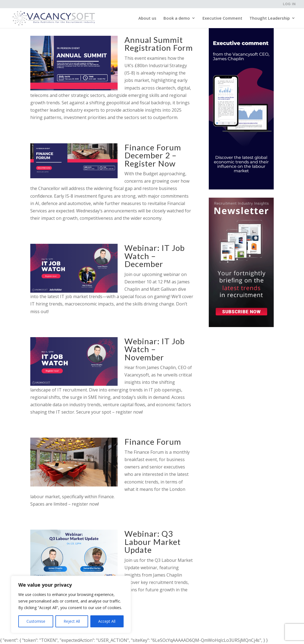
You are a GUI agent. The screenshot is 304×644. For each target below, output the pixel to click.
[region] (71, 604)
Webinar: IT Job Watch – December (155, 256)
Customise (36, 621)
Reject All (72, 621)
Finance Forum (153, 442)
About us (147, 19)
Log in (289, 4)
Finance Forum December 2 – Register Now (153, 155)
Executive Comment (222, 19)
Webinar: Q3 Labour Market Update (153, 542)
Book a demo (177, 19)
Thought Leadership (270, 19)
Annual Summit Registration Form (159, 44)
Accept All (107, 621)
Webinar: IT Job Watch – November (155, 349)
